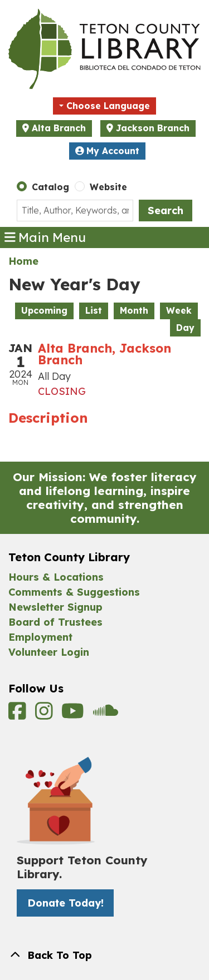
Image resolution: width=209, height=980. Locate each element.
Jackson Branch (153, 128)
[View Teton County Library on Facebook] (19, 715)
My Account (108, 151)
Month (134, 310)
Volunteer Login (49, 652)
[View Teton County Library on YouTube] (74, 715)
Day (185, 328)
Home (23, 261)
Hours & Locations (56, 577)
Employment (40, 637)
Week (179, 310)
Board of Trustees (55, 622)
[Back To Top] (104, 955)
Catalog (50, 187)
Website (108, 187)
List (94, 310)
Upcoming (44, 310)
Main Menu (45, 237)
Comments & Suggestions (74, 592)
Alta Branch (59, 128)
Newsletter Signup (55, 607)
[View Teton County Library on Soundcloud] (106, 715)
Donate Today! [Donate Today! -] (65, 903)
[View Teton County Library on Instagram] (46, 715)
